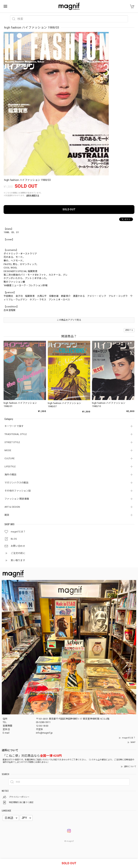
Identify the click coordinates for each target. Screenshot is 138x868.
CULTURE (10, 458)
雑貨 (7, 515)
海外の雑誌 (11, 475)
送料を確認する (33, 196)
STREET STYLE (12, 442)
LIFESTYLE (10, 466)
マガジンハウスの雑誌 (16, 483)
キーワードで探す (14, 426)
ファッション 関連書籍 (17, 499)
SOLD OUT (69, 209)
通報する (129, 330)
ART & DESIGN (12, 507)
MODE (8, 450)
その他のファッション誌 (18, 491)
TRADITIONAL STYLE (16, 434)
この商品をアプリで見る (69, 320)
